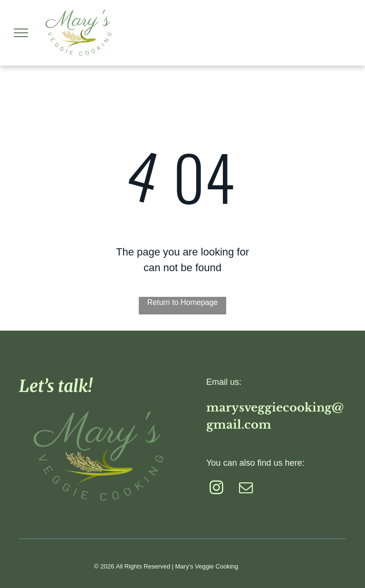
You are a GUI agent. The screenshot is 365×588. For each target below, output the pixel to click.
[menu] (21, 33)
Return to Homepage (183, 302)
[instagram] (216, 489)
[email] (246, 489)
